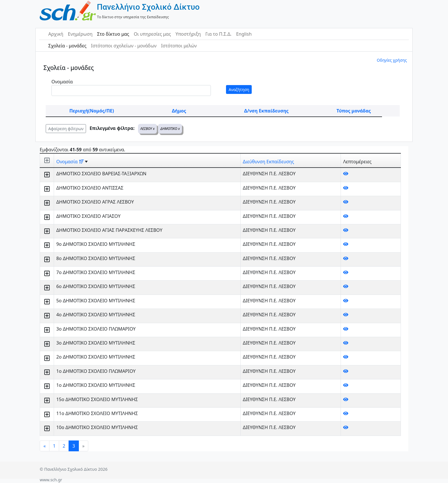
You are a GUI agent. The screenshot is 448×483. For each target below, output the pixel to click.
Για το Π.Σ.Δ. (219, 34)
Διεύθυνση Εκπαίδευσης (268, 162)
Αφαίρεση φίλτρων (66, 129)
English (244, 34)
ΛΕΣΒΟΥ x (147, 129)
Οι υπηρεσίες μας (152, 34)
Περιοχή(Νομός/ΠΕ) (92, 111)
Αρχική (56, 34)
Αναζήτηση (239, 89)
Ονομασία (62, 82)
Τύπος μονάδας (354, 111)
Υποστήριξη (188, 34)
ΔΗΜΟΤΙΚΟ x (170, 129)
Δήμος (179, 111)
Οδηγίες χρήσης (392, 60)
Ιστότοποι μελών (179, 46)
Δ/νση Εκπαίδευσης (266, 111)
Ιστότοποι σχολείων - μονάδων (124, 46)
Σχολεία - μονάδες (67, 46)
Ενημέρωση (80, 34)
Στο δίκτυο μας (113, 34)
